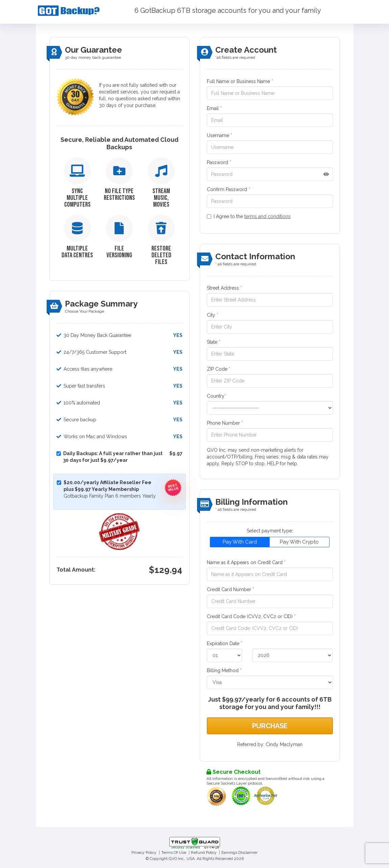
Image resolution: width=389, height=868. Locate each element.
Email (214, 108)
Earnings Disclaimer (239, 852)
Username (220, 135)
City (213, 315)
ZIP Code (219, 369)
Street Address (224, 288)
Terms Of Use (174, 852)
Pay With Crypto (299, 542)
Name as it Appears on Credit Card (246, 562)
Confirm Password (228, 189)
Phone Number (225, 423)
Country (216, 396)
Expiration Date (225, 643)
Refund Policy (204, 852)
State (214, 342)
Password (219, 162)
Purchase (270, 726)
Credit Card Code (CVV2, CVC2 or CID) (251, 616)
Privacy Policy (144, 852)
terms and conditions (268, 216)
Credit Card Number (230, 589)
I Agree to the (249, 216)
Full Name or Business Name (240, 81)
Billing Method (224, 670)
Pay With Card (240, 542)
